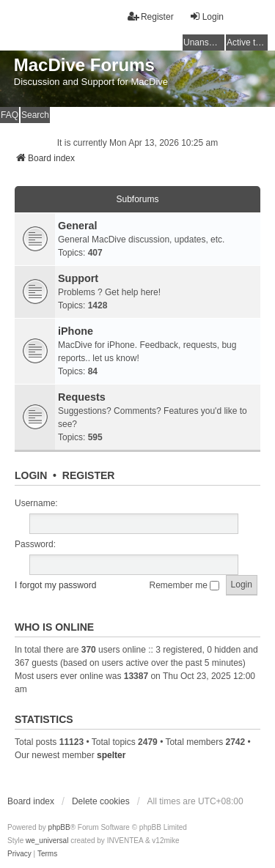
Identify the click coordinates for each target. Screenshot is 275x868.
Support (78, 278)
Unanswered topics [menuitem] (204, 42)
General (78, 226)
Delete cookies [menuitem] (101, 801)
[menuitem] (19, 854)
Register (89, 475)
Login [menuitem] (206, 16)
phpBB (59, 827)
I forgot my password (55, 585)
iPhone (76, 331)
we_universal (47, 841)
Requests (82, 397)
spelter (111, 755)
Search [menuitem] (35, 115)
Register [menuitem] (151, 16)
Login (31, 475)
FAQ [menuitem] (10, 115)
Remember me (185, 585)
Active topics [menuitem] (247, 42)
